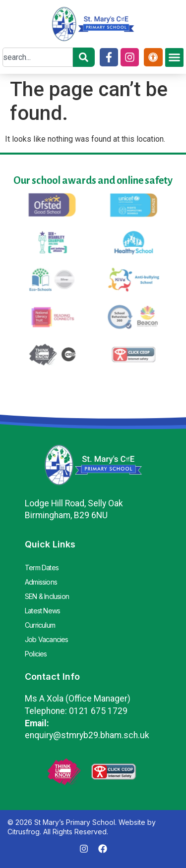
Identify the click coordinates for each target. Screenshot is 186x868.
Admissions (41, 582)
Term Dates (42, 568)
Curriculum (40, 625)
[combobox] (38, 57)
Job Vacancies (47, 639)
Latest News (42, 611)
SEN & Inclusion (47, 596)
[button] (175, 57)
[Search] (84, 57)
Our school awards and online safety (93, 180)
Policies (36, 654)
